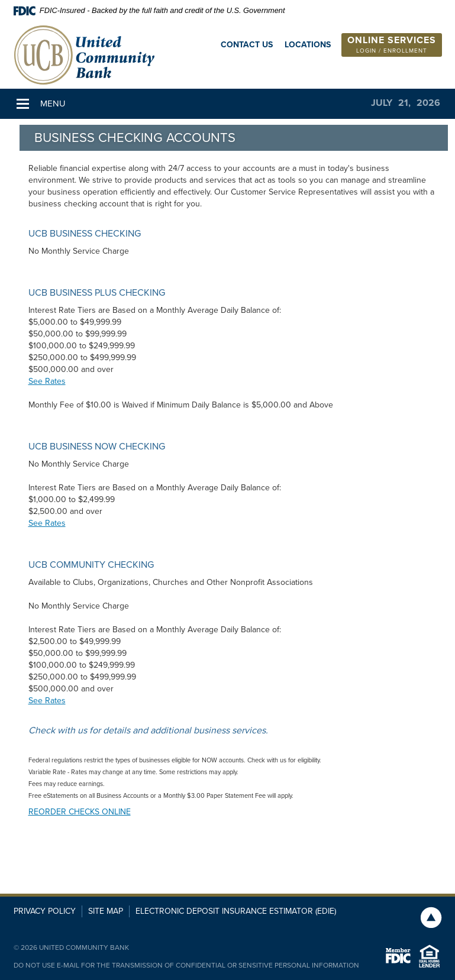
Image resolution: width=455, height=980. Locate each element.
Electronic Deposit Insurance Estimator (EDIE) (236, 911)
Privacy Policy (45, 911)
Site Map (106, 911)
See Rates (47, 381)
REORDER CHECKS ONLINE (80, 812)
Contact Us (247, 45)
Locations (308, 45)
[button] (392, 45)
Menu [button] (53, 104)
